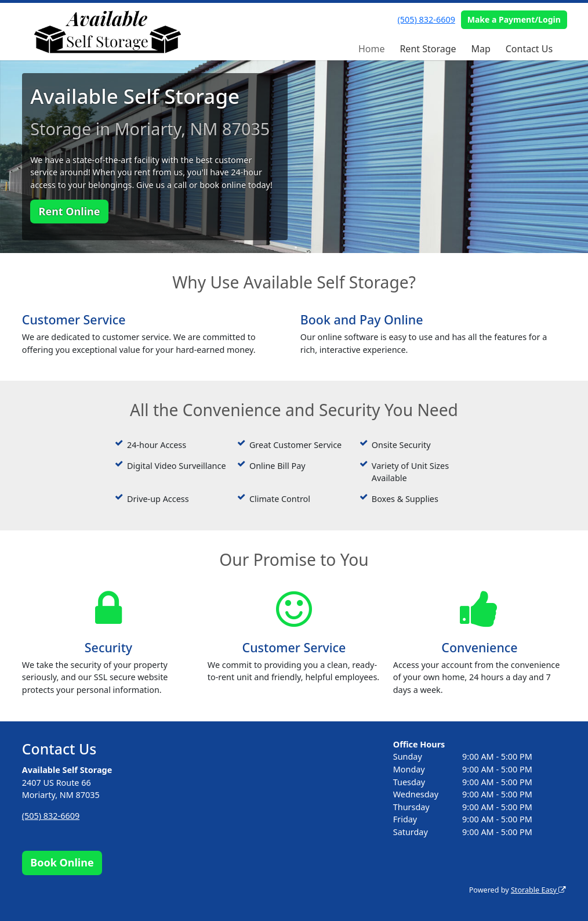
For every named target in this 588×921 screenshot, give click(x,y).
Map (480, 49)
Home (372, 49)
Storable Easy (538, 890)
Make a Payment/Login (514, 19)
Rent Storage (428, 49)
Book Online (62, 862)
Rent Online (70, 211)
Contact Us (529, 49)
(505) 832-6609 (427, 19)
